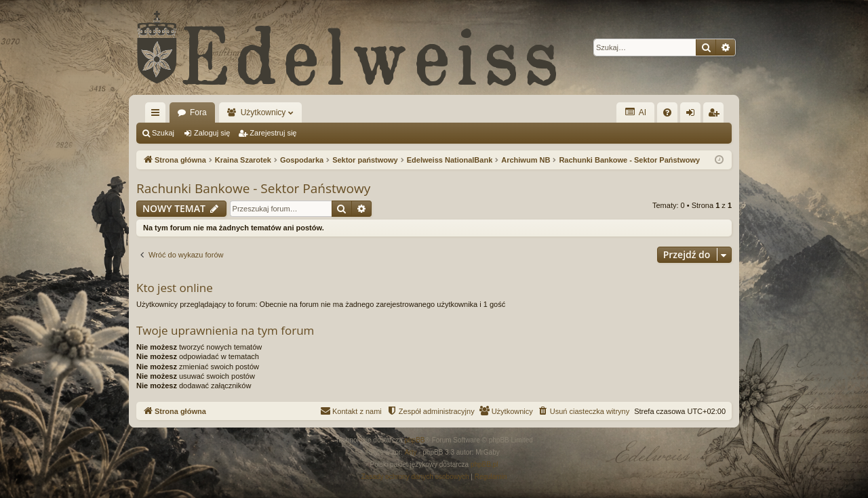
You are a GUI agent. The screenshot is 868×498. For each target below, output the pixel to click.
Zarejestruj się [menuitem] (716, 115)
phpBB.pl (485, 464)
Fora (198, 112)
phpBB (415, 440)
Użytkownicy (263, 112)
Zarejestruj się (273, 133)
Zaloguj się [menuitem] (693, 115)
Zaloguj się (212, 133)
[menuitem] (667, 112)
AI (635, 112)
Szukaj (163, 133)
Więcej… (158, 115)
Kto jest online (175, 288)
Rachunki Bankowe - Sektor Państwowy (253, 188)
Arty (411, 452)
